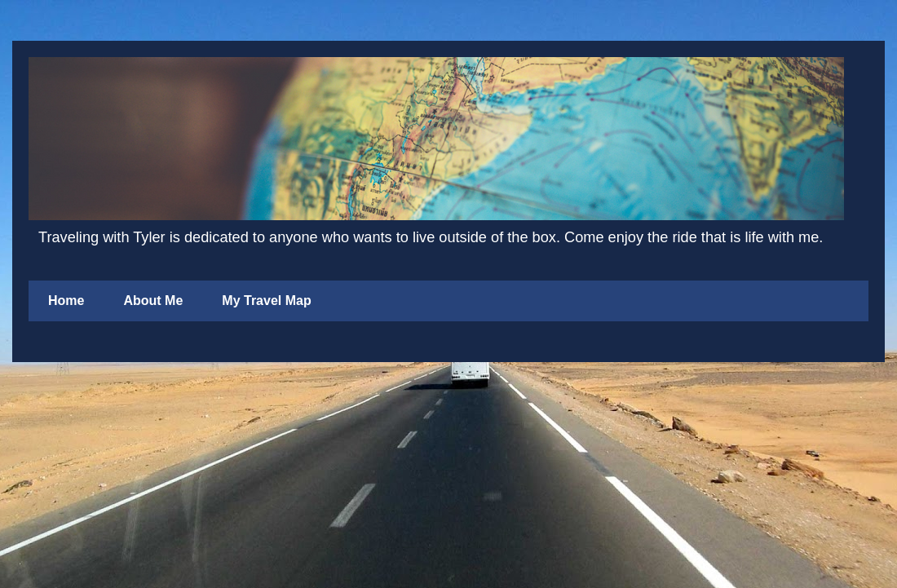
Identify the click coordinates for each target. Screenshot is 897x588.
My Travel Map (266, 301)
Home (66, 301)
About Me (153, 301)
